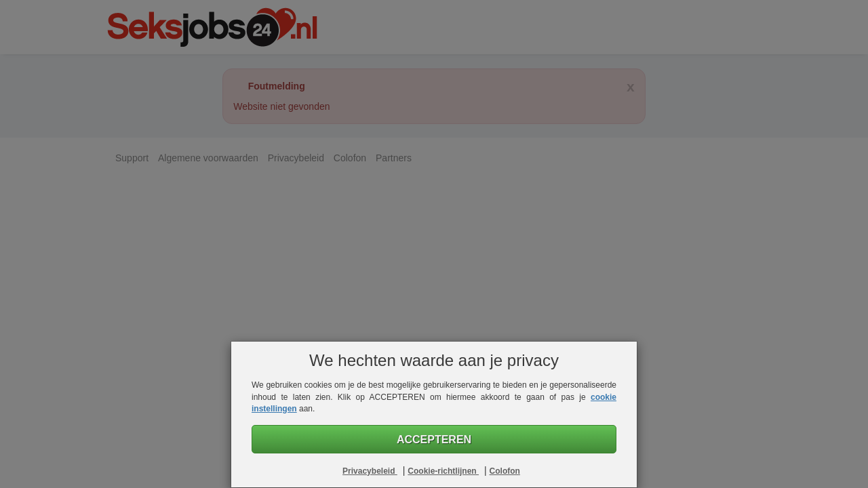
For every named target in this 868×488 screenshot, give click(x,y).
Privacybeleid (370, 471)
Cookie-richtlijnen (443, 471)
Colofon (505, 471)
